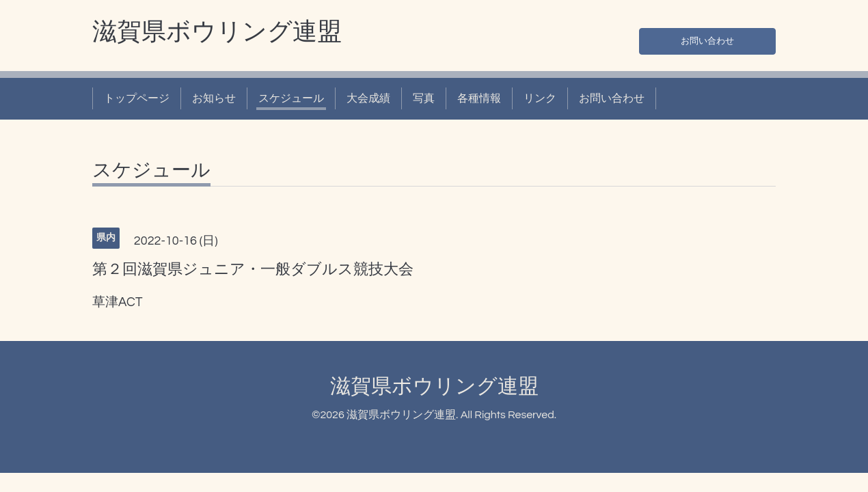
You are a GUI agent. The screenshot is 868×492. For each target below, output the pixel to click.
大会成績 (368, 98)
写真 (424, 98)
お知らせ (214, 98)
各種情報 (479, 98)
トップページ (137, 98)
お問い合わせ (707, 38)
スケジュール (291, 98)
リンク (540, 98)
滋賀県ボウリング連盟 (217, 32)
